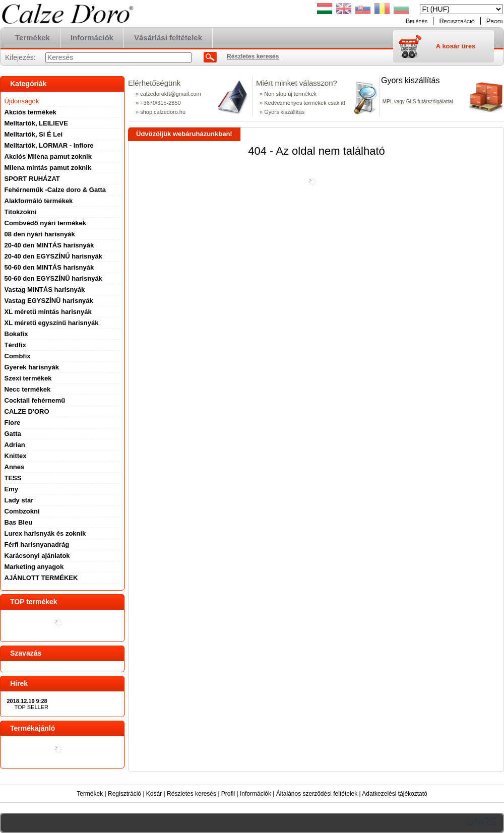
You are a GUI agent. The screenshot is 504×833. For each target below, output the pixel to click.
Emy (11, 489)
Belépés (417, 21)
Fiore (13, 423)
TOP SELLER (31, 707)
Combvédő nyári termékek (46, 223)
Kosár (154, 794)
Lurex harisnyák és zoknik (45, 533)
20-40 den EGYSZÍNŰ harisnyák (53, 256)
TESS (13, 478)
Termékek (90, 794)
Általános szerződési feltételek (317, 794)
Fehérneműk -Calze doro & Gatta (55, 190)
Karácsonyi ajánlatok (37, 556)
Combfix (18, 356)
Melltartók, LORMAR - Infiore (49, 145)
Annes (15, 467)
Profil (228, 794)
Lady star (19, 500)
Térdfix (15, 345)
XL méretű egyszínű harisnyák (52, 323)
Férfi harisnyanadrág (37, 544)
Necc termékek (28, 389)
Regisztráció (124, 794)
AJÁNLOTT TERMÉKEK (41, 578)
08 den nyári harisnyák (40, 234)
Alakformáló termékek (39, 201)
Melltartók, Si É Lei (34, 134)
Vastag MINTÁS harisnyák (45, 290)
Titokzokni (21, 212)
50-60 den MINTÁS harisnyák (49, 267)
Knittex (16, 456)
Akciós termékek (30, 112)
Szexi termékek (28, 378)
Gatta (13, 434)
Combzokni (22, 511)
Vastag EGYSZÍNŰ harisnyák (49, 301)
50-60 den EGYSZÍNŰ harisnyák (53, 278)
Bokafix (16, 334)
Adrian (15, 445)
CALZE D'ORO (27, 411)
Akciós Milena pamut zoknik (48, 156)
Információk (256, 794)
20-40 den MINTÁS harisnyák (49, 245)
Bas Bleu (19, 522)
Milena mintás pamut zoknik (48, 168)
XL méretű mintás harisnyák (48, 312)
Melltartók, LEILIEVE (36, 123)
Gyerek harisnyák (32, 367)
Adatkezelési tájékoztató (394, 794)
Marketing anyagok (34, 567)
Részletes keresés (192, 794)
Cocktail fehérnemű (35, 400)
